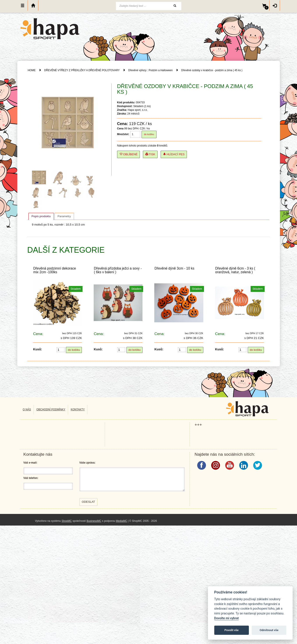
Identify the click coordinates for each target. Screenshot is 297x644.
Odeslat (89, 502)
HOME (32, 70)
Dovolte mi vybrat (227, 618)
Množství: (123, 134)
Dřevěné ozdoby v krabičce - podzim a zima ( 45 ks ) (212, 70)
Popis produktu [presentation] (41, 216)
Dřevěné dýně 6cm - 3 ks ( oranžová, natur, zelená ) (235, 270)
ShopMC (67, 521)
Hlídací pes (174, 154)
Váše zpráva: (87, 463)
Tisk (150, 154)
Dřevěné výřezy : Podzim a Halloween (150, 70)
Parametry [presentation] (64, 216)
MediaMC (121, 521)
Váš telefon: (31, 478)
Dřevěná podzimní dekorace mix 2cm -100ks (55, 270)
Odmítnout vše (269, 630)
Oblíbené (129, 154)
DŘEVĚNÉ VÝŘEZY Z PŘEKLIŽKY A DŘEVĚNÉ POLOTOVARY (82, 70)
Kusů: (38, 349)
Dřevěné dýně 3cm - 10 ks (174, 268)
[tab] (41, 216)
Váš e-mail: (30, 463)
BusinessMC (94, 521)
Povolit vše (232, 630)
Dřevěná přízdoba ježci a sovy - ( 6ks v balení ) (118, 270)
